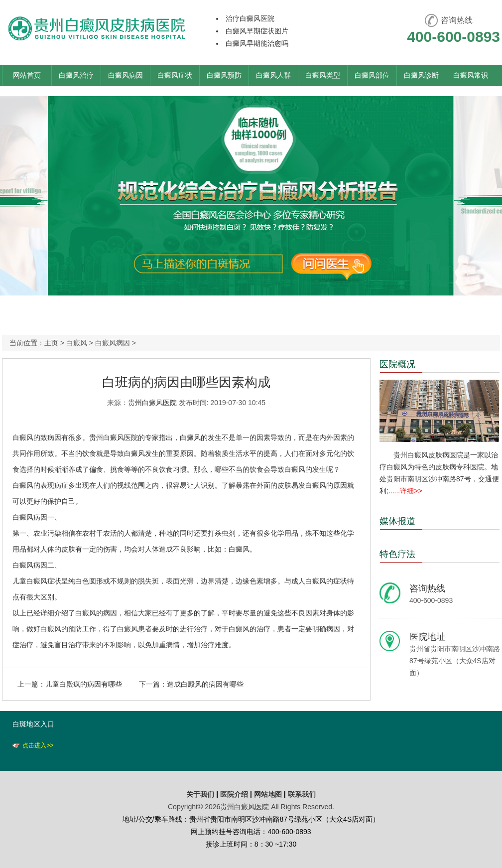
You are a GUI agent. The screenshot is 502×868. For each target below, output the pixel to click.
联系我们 (302, 794)
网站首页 (27, 75)
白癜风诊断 (421, 75)
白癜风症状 (175, 75)
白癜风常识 (471, 75)
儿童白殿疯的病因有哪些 (84, 684)
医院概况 (397, 364)
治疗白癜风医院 (250, 18)
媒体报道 (397, 521)
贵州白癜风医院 (152, 403)
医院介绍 (235, 794)
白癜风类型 (323, 75)
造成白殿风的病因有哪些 (205, 684)
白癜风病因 (125, 75)
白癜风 (77, 343)
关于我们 (200, 794)
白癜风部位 (372, 75)
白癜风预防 (224, 75)
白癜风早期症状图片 (257, 31)
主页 (51, 343)
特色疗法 (397, 554)
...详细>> (408, 491)
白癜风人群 (273, 75)
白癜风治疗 (76, 75)
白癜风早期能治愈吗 (257, 43)
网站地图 (268, 794)
